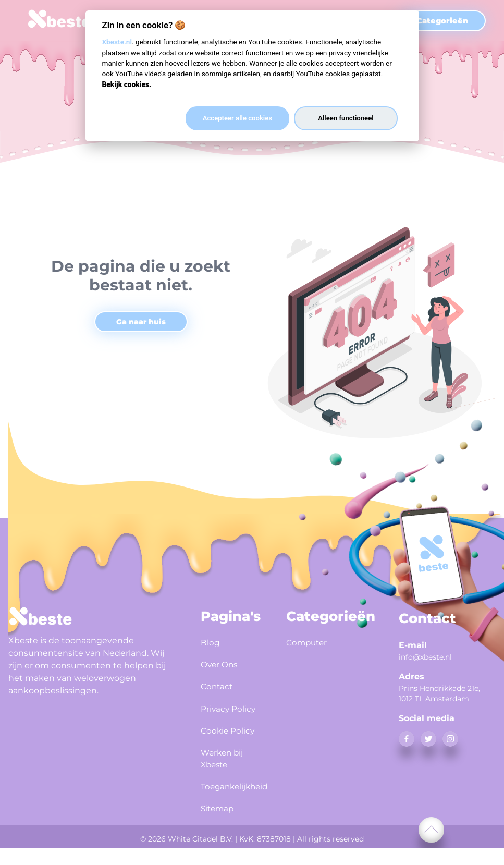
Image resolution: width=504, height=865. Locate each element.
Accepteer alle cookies (237, 118)
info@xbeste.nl (425, 657)
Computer (310, 642)
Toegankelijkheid (231, 806)
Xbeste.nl (117, 42)
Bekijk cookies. (127, 84)
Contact (219, 683)
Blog (212, 642)
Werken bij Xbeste (226, 779)
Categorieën (442, 21)
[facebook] (407, 739)
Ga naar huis (141, 322)
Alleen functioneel (346, 118)
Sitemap (220, 826)
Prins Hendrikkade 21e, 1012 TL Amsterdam (439, 693)
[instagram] (450, 739)
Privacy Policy (218, 710)
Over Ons (223, 662)
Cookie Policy (217, 744)
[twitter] (428, 739)
